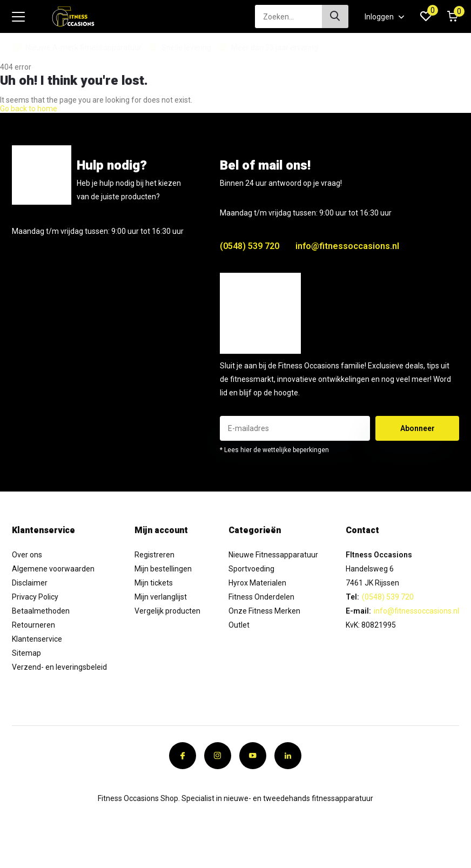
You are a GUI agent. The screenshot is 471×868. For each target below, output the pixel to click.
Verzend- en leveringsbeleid (59, 667)
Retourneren (33, 625)
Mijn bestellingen (163, 569)
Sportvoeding (251, 569)
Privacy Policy (35, 597)
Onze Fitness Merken (264, 611)
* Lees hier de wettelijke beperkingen (274, 450)
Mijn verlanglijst (161, 597)
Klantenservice (37, 639)
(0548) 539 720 (250, 246)
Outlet (239, 625)
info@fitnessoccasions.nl (347, 246)
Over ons (27, 555)
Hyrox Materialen (257, 583)
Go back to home (29, 109)
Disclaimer (30, 583)
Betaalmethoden (41, 611)
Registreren (154, 555)
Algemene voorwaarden (53, 569)
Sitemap (26, 653)
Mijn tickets (154, 583)
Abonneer (418, 428)
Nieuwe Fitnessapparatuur (273, 555)
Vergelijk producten (167, 611)
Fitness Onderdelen (261, 597)
